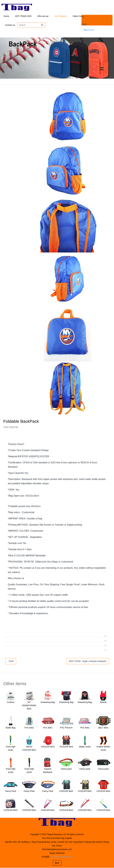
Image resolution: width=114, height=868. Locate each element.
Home (6, 16)
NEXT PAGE (88, 661)
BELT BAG (103, 728)
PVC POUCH (66, 728)
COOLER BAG (48, 747)
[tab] (57, 438)
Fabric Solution (80, 16)
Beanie (103, 702)
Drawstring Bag (48, 702)
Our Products (61, 16)
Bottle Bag (11, 728)
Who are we (43, 16)
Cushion (11, 702)
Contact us (10, 25)
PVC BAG (29, 728)
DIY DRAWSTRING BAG (29, 706)
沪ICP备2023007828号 (62, 857)
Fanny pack (66, 769)
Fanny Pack (11, 791)
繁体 (57, 863)
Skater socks (85, 747)
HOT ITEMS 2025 (23, 16)
